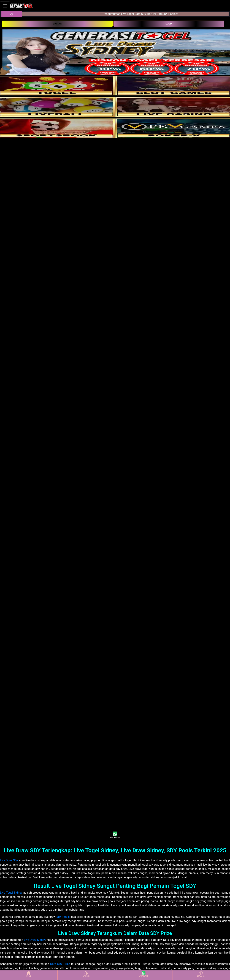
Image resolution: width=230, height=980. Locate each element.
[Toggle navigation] (5, 6)
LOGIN (169, 24)
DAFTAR (57, 24)
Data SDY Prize (60, 964)
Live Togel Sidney (11, 893)
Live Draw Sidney (35, 940)
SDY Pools (63, 917)
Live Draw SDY (9, 860)
